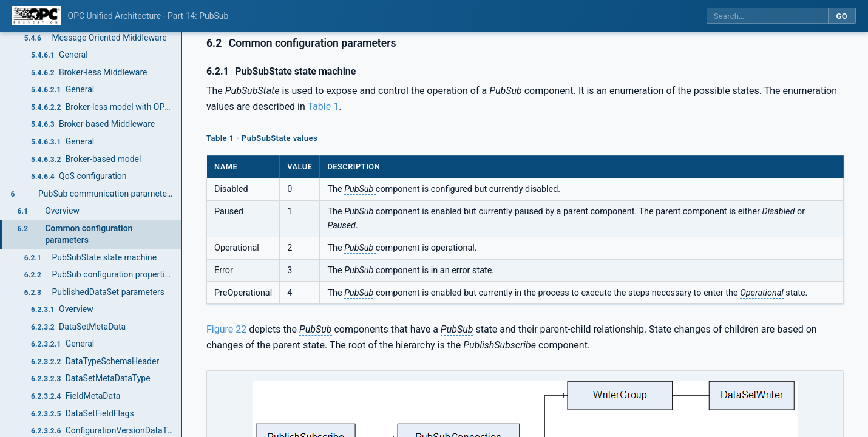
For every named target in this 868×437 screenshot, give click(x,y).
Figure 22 (226, 329)
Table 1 (323, 107)
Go (842, 16)
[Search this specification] (767, 16)
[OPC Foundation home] (36, 16)
